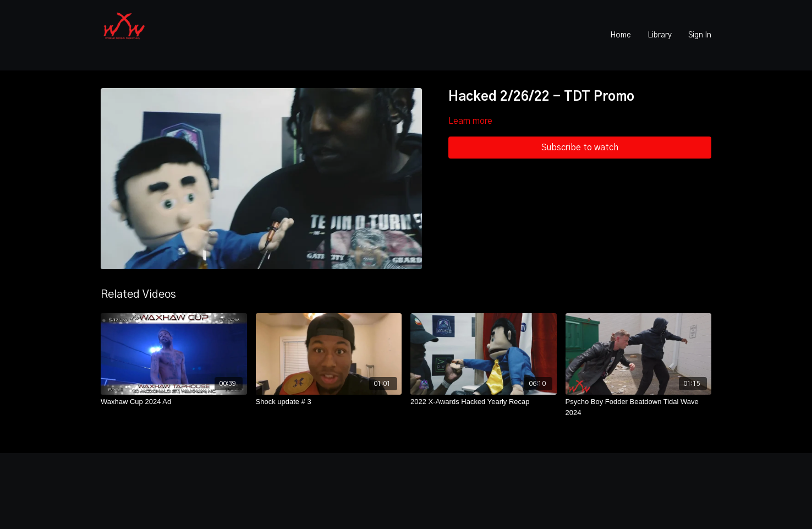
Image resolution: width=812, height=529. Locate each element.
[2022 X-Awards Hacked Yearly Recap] (484, 402)
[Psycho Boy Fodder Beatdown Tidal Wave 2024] (639, 407)
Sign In (700, 35)
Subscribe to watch (580, 148)
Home (621, 35)
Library (660, 35)
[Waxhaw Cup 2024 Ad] (174, 402)
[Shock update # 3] (329, 402)
